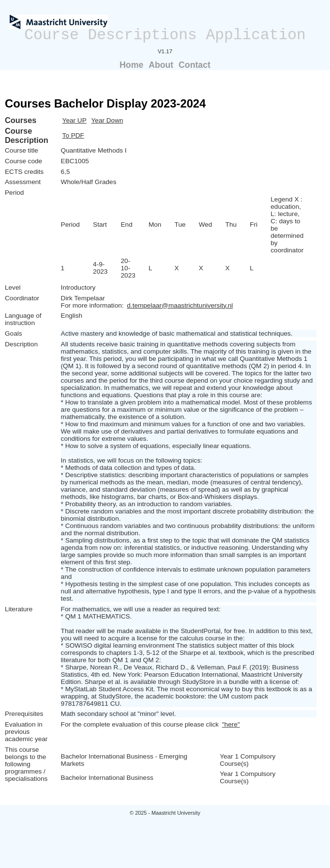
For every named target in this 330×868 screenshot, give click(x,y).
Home (131, 65)
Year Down (107, 120)
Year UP (75, 120)
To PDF (73, 135)
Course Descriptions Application (165, 35)
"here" (231, 724)
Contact (195, 65)
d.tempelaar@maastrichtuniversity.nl (180, 305)
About (161, 65)
